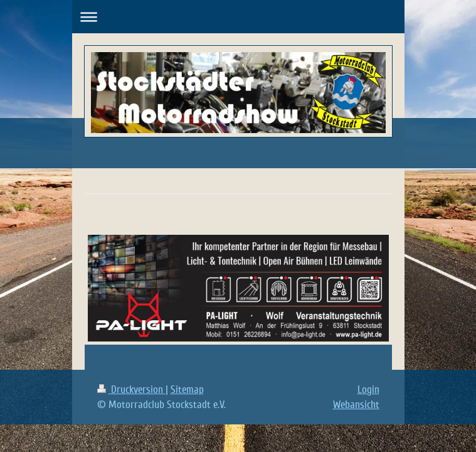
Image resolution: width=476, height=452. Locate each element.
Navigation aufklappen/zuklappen (238, 17)
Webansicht (356, 405)
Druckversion (131, 390)
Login (368, 390)
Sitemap (187, 390)
